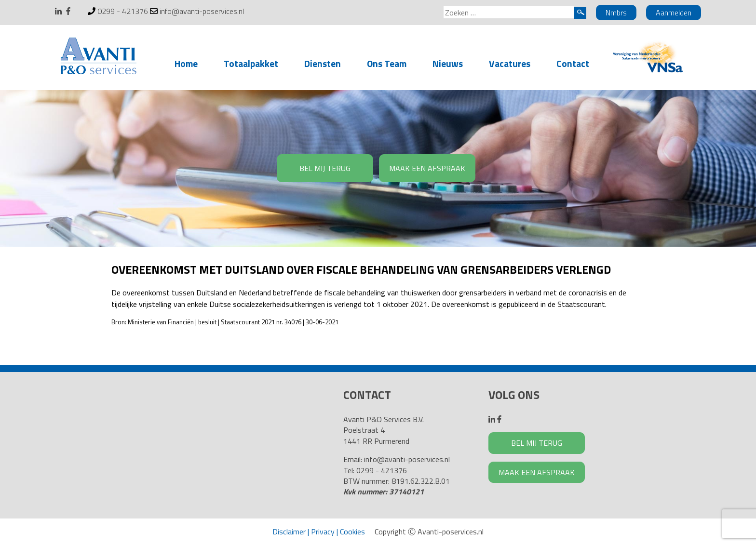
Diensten (323, 63)
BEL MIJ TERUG (325, 168)
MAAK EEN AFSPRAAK (427, 168)
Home (186, 63)
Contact (573, 63)
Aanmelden (674, 13)
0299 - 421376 (123, 11)
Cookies (352, 532)
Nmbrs (616, 13)
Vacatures (510, 63)
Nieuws (448, 63)
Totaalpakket (251, 63)
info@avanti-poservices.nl (202, 11)
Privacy (323, 532)
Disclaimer (289, 532)
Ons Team (387, 63)
